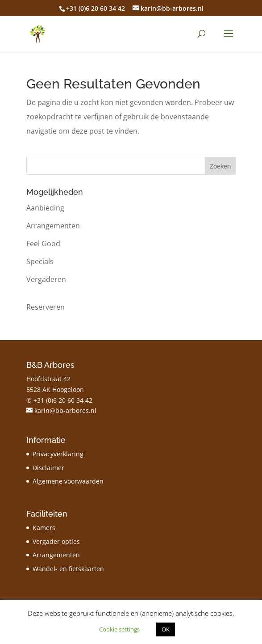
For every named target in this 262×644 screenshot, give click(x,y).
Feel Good (43, 244)
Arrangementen (53, 226)
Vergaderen (46, 279)
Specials (40, 261)
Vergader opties (56, 541)
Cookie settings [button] (119, 629)
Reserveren (46, 307)
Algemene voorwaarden (68, 481)
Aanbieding (45, 208)
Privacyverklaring (58, 454)
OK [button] (166, 629)
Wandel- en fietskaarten (68, 569)
